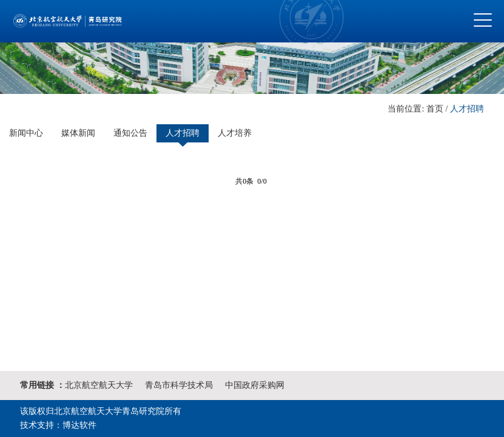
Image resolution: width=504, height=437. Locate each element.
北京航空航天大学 (99, 385)
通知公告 (130, 133)
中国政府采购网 (255, 385)
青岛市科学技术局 (179, 385)
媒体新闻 (78, 133)
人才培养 (235, 133)
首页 (435, 109)
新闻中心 (26, 133)
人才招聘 (467, 109)
